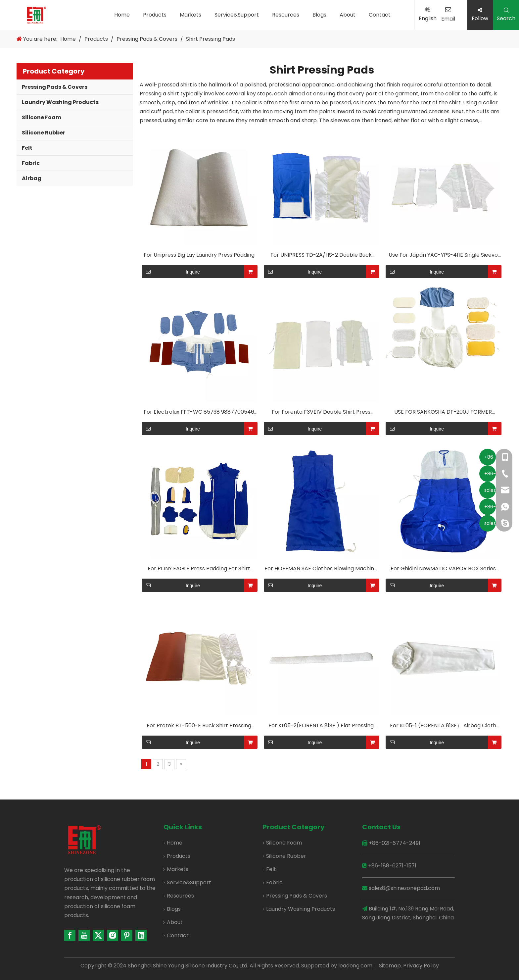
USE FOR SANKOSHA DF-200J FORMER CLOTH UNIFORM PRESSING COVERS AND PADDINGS (443, 413)
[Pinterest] (127, 935)
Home (122, 15)
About (348, 15)
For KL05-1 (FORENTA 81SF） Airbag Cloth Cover (443, 727)
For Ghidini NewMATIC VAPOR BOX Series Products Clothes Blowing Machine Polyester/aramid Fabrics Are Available (443, 570)
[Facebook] (70, 935)
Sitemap (390, 966)
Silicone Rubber (44, 133)
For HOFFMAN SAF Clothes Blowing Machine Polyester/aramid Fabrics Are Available (321, 570)
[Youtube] (84, 935)
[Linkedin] (141, 935)
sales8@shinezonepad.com (404, 888)
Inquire (171, 272)
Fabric (31, 163)
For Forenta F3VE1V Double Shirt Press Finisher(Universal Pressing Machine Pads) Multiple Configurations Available (321, 413)
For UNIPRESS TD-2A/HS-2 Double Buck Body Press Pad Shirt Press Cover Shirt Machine (321, 256)
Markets (190, 15)
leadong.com (355, 966)
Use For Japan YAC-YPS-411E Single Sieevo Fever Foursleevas (443, 256)
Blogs (319, 15)
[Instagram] (113, 935)
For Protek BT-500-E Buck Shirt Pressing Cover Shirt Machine (199, 727)
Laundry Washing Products (60, 102)
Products (155, 15)
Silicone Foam (42, 117)
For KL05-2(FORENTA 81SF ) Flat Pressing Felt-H (321, 727)
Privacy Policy (421, 966)
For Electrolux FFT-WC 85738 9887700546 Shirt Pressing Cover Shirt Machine (199, 413)
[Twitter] (98, 935)
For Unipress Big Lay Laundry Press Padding (199, 255)
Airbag (32, 178)
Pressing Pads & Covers (55, 87)
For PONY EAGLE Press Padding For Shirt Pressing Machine (199, 570)
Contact (380, 15)
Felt (27, 148)
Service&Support (237, 15)
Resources (286, 15)
